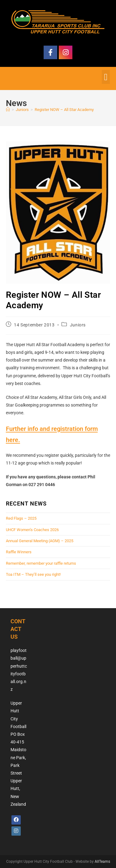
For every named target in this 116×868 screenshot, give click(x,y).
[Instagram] (16, 831)
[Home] (8, 110)
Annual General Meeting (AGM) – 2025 (40, 541)
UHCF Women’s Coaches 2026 (32, 530)
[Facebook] (16, 820)
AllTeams (102, 862)
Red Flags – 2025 (21, 518)
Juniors (78, 325)
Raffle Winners (19, 552)
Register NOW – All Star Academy (64, 110)
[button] (106, 77)
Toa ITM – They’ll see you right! (33, 574)
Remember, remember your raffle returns (41, 563)
